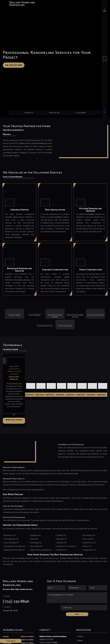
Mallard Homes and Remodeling (32, 143)
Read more (30, 395)
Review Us (11, 641)
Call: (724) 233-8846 (14, 65)
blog (11, 490)
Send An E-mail (54, 113)
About (80, 640)
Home (80, 636)
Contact (63, 558)
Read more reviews (14, 421)
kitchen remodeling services (91, 214)
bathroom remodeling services (18, 280)
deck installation (56, 217)
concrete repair (11, 217)
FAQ (67, 520)
